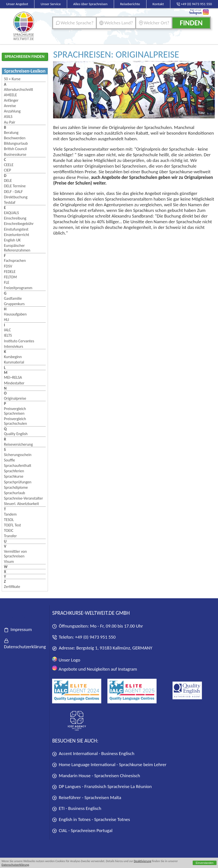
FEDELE (10, 272)
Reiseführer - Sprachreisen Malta (87, 798)
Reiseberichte (130, 4)
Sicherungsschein (18, 455)
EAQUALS (11, 213)
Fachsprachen (15, 260)
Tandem (10, 514)
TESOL (9, 520)
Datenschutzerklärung (15, 865)
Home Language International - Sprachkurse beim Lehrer (109, 765)
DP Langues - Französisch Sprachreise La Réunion (102, 787)
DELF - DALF (13, 192)
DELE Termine (15, 186)
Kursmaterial (14, 362)
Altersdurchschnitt (19, 89)
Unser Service (51, 4)
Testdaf (10, 202)
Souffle (9, 460)
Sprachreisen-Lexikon (25, 71)
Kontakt (158, 4)
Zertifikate (12, 587)
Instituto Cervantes (19, 341)
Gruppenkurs (14, 304)
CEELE (9, 165)
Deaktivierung (142, 861)
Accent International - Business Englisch (93, 754)
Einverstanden (205, 863)
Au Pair (10, 122)
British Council (15, 149)
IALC (7, 330)
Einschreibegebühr (19, 224)
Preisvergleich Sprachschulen (15, 421)
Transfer (10, 536)
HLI (7, 320)
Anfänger (11, 100)
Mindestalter (14, 383)
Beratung (11, 133)
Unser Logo (66, 660)
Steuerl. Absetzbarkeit (22, 504)
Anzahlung (12, 111)
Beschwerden (15, 138)
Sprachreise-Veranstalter (23, 498)
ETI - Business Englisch (77, 809)
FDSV (8, 266)
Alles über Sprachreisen (90, 4)
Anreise (10, 106)
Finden (191, 23)
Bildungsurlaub (16, 143)
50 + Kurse (12, 79)
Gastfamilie (13, 298)
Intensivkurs (14, 346)
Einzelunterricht (17, 235)
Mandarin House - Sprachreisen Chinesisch (96, 776)
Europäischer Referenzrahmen (17, 248)
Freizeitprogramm (18, 288)
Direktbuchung (16, 197)
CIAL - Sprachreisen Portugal (82, 831)
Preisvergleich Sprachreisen (15, 411)
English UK (12, 240)
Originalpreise (15, 398)
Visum (9, 561)
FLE (7, 282)
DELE (8, 181)
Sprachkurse (14, 476)
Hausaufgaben (15, 314)
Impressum (18, 630)
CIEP (7, 170)
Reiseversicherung (18, 444)
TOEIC (9, 530)
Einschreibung (15, 218)
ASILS (8, 117)
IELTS (8, 335)
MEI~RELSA (13, 377)
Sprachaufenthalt (18, 466)
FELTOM (10, 277)
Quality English (16, 434)
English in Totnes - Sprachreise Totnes (91, 820)
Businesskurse (15, 154)
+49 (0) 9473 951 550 (95, 637)
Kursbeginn (13, 357)
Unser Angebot (17, 4)
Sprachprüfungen (18, 482)
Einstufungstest (16, 229)
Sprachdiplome (16, 487)
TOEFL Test (12, 525)
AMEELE (10, 95)
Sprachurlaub (15, 493)
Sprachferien (14, 471)
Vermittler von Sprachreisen (15, 554)
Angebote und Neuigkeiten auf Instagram (94, 669)
